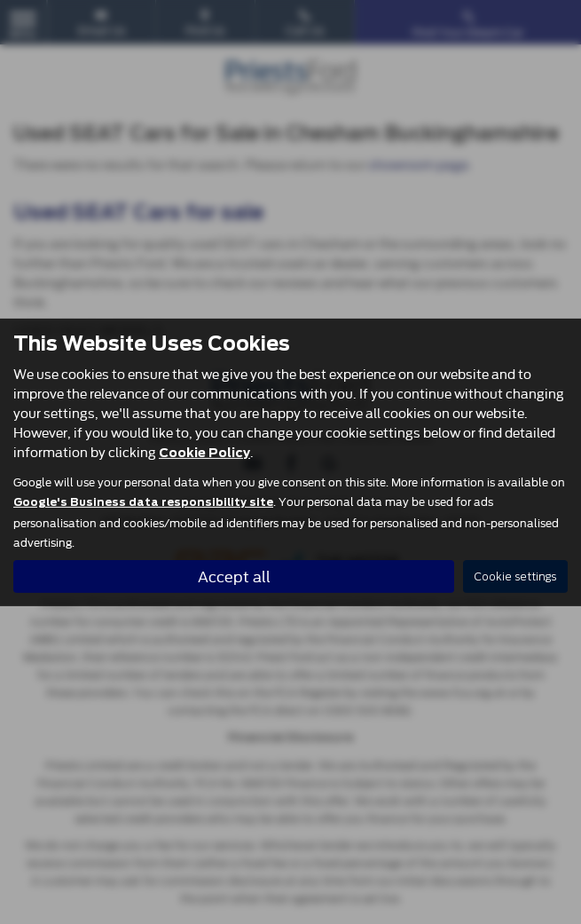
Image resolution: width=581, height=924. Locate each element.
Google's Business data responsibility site (143, 502)
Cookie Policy (204, 453)
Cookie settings (515, 577)
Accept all (234, 576)
